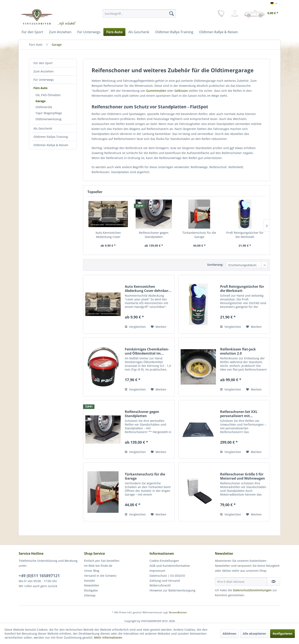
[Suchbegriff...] (139, 13)
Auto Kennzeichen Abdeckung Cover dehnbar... (108, 235)
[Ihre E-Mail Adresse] (241, 582)
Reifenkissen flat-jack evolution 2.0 (238, 351)
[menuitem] (139, 13)
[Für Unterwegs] (89, 32)
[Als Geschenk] (139, 32)
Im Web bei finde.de (98, 566)
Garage (40, 101)
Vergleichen (135, 327)
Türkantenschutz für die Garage (199, 235)
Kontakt (89, 581)
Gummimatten (156, 91)
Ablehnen (229, 634)
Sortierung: (215, 265)
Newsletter (92, 585)
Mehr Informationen (108, 637)
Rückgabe (91, 590)
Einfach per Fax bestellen (102, 561)
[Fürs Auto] (114, 32)
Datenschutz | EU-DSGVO (167, 576)
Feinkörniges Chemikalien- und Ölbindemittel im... (147, 351)
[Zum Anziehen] (60, 32)
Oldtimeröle (44, 107)
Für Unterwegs (44, 80)
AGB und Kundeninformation (170, 566)
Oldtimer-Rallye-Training (51, 137)
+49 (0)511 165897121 (39, 576)
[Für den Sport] (32, 32)
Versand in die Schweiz (100, 576)
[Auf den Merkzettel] (159, 327)
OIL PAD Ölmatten (48, 95)
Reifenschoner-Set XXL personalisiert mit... (239, 414)
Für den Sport (43, 63)
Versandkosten (178, 612)
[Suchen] (172, 13)
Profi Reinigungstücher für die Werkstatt (245, 235)
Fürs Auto (40, 88)
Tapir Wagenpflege (49, 113)
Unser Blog (92, 571)
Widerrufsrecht (160, 585)
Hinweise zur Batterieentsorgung (172, 590)
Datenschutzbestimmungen (252, 590)
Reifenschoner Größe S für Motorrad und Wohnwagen (243, 476)
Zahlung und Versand (165, 581)
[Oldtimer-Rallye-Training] (174, 32)
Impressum (157, 571)
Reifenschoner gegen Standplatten (154, 235)
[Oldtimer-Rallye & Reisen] (219, 32)
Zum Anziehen (44, 71)
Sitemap (90, 595)
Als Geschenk (43, 128)
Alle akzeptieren (254, 634)
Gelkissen (181, 91)
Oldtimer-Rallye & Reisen (51, 145)
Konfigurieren (282, 634)
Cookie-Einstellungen (164, 561)
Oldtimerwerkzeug (48, 119)
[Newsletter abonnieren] (274, 582)
